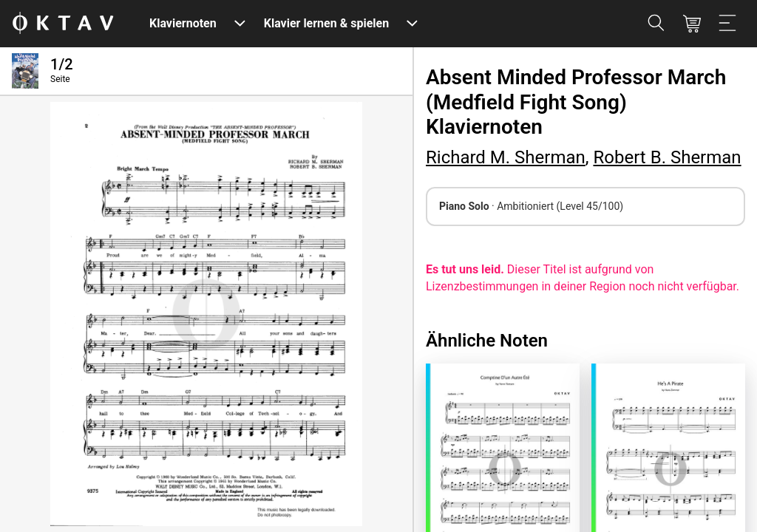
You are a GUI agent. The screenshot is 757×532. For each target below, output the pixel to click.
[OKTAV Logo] (63, 24)
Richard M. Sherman (506, 157)
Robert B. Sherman (667, 157)
